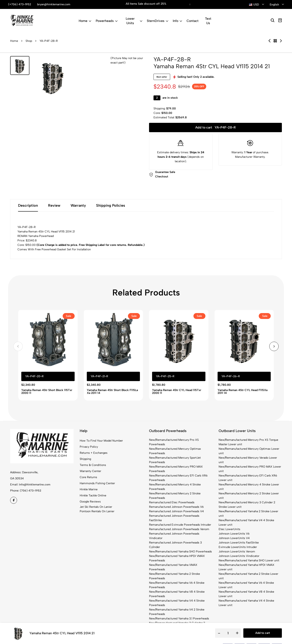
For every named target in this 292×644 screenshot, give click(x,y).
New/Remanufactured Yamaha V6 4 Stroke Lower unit (246, 585)
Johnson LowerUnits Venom (237, 552)
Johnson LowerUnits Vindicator (239, 556)
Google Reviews (90, 502)
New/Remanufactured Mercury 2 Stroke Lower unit (249, 496)
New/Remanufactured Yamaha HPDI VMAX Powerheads (177, 558)
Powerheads (107, 21)
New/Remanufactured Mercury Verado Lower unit (248, 460)
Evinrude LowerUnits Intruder (238, 547)
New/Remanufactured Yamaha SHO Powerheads (180, 552)
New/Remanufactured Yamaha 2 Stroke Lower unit (248, 514)
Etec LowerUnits (229, 529)
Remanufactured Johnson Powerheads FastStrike (174, 518)
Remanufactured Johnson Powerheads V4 (176, 511)
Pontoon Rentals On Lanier (97, 511)
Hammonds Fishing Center (97, 483)
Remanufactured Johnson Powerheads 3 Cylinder (175, 545)
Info (177, 21)
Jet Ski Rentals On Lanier (96, 507)
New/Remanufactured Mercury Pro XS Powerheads (174, 442)
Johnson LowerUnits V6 (234, 534)
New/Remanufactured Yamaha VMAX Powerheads (173, 567)
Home (85, 21)
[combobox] (257, 5)
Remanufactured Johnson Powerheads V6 (176, 507)
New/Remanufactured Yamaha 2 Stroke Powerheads (174, 576)
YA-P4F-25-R (165, 376)
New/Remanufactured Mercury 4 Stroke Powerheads (175, 487)
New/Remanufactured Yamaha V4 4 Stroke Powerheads (177, 603)
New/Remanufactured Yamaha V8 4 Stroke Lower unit (246, 594)
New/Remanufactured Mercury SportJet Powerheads (175, 460)
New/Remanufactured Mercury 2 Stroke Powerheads (175, 496)
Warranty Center (90, 471)
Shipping (85, 459)
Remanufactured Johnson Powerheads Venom (179, 529)
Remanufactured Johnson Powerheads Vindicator (174, 536)
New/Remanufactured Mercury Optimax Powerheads (175, 451)
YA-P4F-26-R (231, 376)
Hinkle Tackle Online (93, 495)
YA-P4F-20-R (34, 376)
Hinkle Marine (89, 489)
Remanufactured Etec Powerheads (172, 502)
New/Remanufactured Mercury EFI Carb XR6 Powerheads (178, 478)
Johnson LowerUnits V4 (234, 538)
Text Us (208, 21)
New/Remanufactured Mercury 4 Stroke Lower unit (249, 487)
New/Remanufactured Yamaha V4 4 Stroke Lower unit (246, 522)
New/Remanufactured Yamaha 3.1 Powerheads (179, 619)
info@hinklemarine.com (35, 485)
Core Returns (88, 477)
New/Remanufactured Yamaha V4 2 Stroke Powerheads (177, 612)
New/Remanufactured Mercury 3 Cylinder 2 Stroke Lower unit (247, 505)
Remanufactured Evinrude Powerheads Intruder (180, 525)
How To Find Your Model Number (101, 441)
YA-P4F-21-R (99, 376)
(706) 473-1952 (31, 491)
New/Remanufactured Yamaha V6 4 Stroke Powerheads (177, 585)
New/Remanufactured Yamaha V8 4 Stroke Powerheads (177, 594)
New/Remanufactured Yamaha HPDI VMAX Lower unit (246, 567)
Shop (29, 41)
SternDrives (158, 21)
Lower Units (134, 21)
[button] (18, 346)
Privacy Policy (89, 447)
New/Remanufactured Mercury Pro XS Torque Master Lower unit (248, 442)
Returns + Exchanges (94, 453)
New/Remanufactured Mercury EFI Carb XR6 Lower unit (248, 478)
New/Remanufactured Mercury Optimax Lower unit (249, 451)
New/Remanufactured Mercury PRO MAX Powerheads (176, 469)
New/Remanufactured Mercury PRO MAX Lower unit (250, 469)
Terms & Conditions (93, 465)
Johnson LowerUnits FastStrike (239, 543)
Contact (193, 21)
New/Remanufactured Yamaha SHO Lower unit (249, 560)
